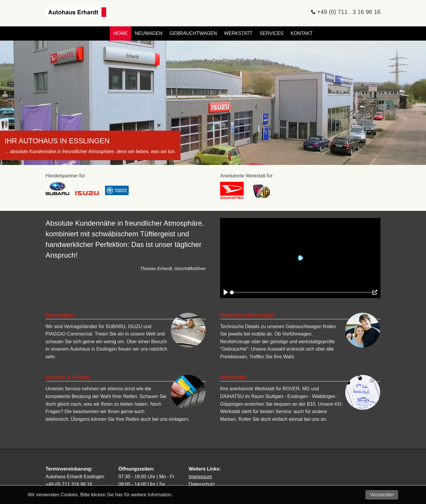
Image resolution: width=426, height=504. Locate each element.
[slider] (303, 292)
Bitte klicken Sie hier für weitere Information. (126, 495)
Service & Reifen (67, 377)
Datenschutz (202, 484)
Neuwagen (149, 33)
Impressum (200, 477)
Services (272, 33)
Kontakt (301, 33)
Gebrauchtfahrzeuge (247, 315)
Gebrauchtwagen (193, 33)
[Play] (226, 292)
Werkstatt (238, 33)
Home (120, 33)
